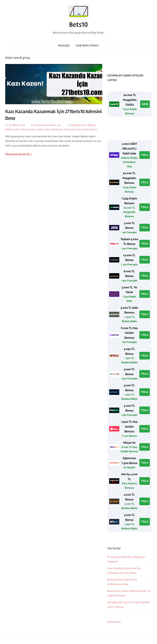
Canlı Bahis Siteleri (87, 45)
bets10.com (114, 622)
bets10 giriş (43, 129)
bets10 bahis (12, 129)
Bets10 (78, 25)
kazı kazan (70, 129)
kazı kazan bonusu (87, 129)
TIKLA (145, 155)
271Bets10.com (78, 125)
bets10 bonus (28, 129)
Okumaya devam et (17, 154)
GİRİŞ (145, 104)
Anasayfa (64, 45)
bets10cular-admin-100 (48, 125)
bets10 (92, 125)
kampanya (57, 129)
